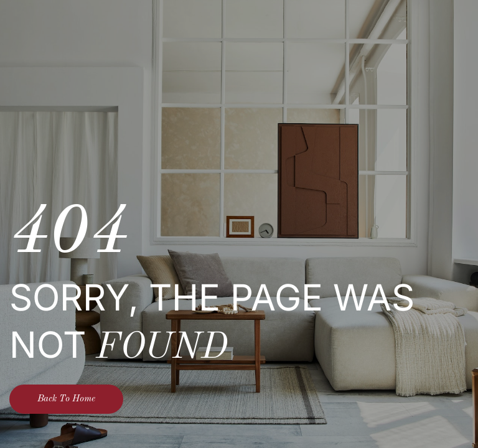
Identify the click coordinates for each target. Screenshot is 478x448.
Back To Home (66, 399)
